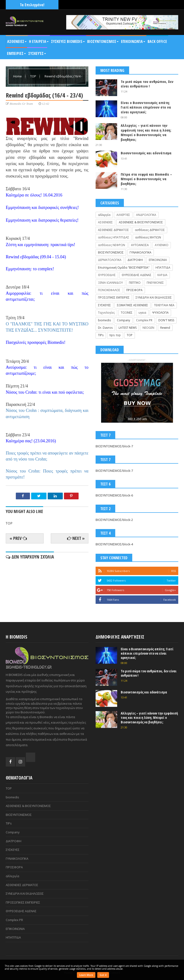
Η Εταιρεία (39, 41)
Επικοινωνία (133, 41)
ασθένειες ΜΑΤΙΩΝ (148, 237)
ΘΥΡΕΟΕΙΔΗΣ (107, 275)
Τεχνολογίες (106, 313)
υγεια (142, 313)
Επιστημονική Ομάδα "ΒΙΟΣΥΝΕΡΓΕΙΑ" (124, 268)
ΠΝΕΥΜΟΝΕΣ (155, 283)
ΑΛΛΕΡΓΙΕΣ (123, 215)
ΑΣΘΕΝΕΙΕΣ (17, 41)
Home (18, 76)
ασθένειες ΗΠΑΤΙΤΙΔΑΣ (114, 237)
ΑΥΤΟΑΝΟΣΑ (140, 245)
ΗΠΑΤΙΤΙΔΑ (163, 268)
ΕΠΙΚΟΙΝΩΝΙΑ (158, 260)
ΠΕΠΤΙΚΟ (135, 283)
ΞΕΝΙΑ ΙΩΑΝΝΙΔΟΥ (110, 283)
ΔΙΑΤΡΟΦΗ (135, 260)
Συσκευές (37, 53)
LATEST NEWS (128, 328)
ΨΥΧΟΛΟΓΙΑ (160, 313)
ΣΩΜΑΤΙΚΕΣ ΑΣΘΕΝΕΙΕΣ (132, 305)
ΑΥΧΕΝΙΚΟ (162, 245)
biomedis (104, 320)
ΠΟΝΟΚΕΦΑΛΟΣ (109, 290)
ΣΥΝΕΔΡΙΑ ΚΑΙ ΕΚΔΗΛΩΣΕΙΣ (154, 297)
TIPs (101, 335)
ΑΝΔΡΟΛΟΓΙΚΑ (146, 215)
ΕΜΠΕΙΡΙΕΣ (16, 53)
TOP (34, 76)
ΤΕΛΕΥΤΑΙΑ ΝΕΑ (164, 305)
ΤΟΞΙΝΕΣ (127, 313)
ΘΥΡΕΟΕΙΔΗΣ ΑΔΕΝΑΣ (137, 275)
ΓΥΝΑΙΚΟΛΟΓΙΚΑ (141, 252)
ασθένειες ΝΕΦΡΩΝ (112, 245)
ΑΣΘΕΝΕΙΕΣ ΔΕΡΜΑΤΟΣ (113, 230)
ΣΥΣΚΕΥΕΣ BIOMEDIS (68, 41)
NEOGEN (148, 328)
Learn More (86, 975)
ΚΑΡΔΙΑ (162, 275)
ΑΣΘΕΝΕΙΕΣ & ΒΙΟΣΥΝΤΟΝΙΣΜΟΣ (141, 222)
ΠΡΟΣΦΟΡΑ (134, 290)
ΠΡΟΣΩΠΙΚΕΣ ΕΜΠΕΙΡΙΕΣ (114, 297)
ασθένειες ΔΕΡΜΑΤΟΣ (150, 230)
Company (124, 320)
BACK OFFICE (157, 41)
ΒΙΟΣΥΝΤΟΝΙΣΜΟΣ (103, 41)
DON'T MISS (166, 320)
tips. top (115, 335)
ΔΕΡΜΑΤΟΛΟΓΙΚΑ (110, 260)
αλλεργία (104, 215)
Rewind (165, 328)
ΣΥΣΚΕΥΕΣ (104, 305)
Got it (103, 975)
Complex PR (144, 320)
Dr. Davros (105, 328)
